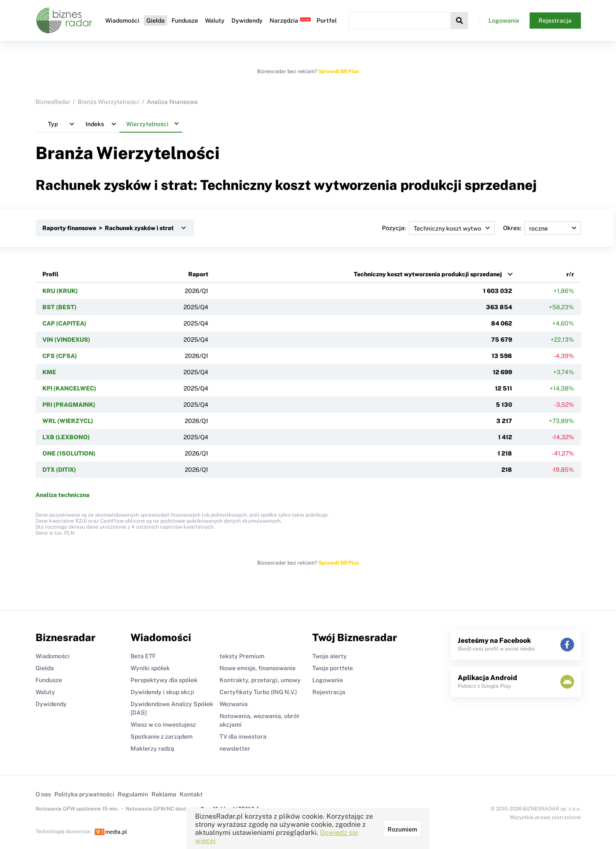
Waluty (215, 21)
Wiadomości (122, 21)
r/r (570, 274)
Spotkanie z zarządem (161, 737)
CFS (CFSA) (60, 356)
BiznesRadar (53, 102)
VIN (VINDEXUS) (66, 340)
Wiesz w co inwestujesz (163, 725)
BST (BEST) (59, 307)
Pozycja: (438, 228)
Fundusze (185, 21)
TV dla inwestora (243, 737)
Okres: (542, 228)
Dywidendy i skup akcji (162, 692)
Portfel (327, 21)
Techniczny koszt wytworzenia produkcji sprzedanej (428, 274)
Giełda (155, 21)
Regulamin (133, 794)
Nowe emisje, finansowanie (258, 668)
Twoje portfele (333, 668)
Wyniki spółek (150, 668)
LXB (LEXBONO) (66, 437)
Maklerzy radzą (152, 748)
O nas (43, 794)
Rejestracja (555, 21)
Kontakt (191, 794)
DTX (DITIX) (59, 470)
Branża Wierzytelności (108, 102)
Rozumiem (402, 829)
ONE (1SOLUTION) (69, 453)
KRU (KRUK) (60, 291)
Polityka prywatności (84, 794)
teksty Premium (242, 656)
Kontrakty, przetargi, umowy (260, 680)
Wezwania (234, 704)
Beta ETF (143, 656)
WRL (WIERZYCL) (68, 421)
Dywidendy (247, 21)
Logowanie (504, 21)
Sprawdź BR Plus (339, 71)
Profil (50, 274)
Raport (198, 274)
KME (49, 372)
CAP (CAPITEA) (64, 323)
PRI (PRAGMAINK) (69, 405)
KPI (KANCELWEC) (69, 388)
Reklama (164, 794)
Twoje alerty (330, 656)
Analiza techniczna (62, 495)
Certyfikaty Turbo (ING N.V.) (258, 692)
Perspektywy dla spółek (164, 680)
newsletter (235, 748)
